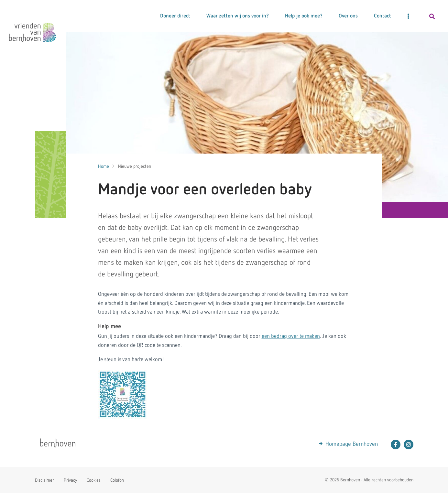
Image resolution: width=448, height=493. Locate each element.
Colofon (117, 480)
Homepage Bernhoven (352, 444)
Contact (382, 16)
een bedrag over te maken (291, 336)
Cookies (94, 480)
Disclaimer (44, 480)
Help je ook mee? (304, 16)
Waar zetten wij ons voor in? (238, 16)
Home (104, 166)
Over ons (348, 16)
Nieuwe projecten (135, 166)
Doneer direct (175, 16)
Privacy (70, 480)
